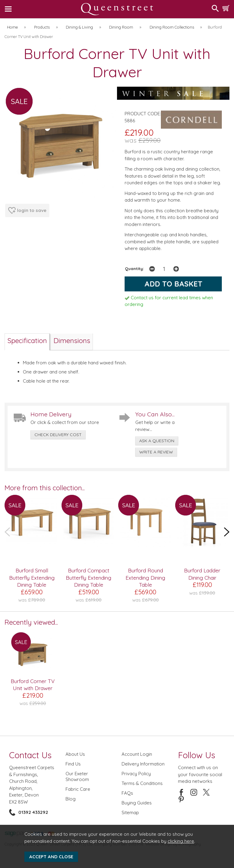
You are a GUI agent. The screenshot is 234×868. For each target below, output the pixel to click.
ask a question (157, 441)
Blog (71, 799)
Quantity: (135, 268)
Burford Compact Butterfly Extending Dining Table (89, 578)
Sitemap (130, 812)
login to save (27, 210)
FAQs (127, 793)
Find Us (73, 764)
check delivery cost (58, 435)
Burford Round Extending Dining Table (145, 578)
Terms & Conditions (142, 783)
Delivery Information (143, 764)
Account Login (137, 754)
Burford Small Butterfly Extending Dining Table (32, 578)
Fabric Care (78, 789)
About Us (75, 754)
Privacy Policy (136, 774)
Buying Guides (137, 803)
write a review (156, 452)
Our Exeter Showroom (77, 776)
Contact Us (30, 755)
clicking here (181, 841)
